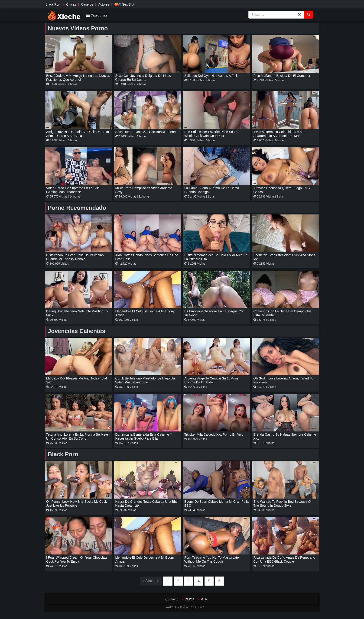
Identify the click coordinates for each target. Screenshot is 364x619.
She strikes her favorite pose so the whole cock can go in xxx (212, 134)
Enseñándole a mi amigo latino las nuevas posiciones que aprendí (78, 78)
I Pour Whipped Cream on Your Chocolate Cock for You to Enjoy (77, 559)
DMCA (190, 599)
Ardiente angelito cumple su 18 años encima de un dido (211, 380)
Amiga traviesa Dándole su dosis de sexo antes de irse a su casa (78, 134)
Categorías (97, 15)
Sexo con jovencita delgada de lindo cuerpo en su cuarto (143, 78)
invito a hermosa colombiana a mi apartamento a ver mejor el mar (278, 134)
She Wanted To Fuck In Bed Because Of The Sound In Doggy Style (283, 504)
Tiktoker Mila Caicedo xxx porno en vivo (214, 434)
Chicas (71, 4)
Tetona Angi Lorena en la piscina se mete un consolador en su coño (77, 436)
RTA (204, 599)
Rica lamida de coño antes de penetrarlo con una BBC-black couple (284, 559)
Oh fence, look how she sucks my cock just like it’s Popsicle (76, 504)
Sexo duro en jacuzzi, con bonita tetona (146, 132)
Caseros (87, 4)
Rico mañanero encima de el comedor (282, 76)
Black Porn (53, 4)
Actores (104, 4)
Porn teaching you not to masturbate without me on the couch (212, 559)
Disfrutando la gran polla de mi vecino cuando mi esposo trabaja (75, 257)
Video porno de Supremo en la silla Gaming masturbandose (73, 190)
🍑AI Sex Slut (124, 4)
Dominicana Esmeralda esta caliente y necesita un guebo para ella (144, 436)
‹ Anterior (151, 581)
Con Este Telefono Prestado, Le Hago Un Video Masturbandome (145, 380)
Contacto (172, 599)
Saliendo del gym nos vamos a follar (212, 76)
